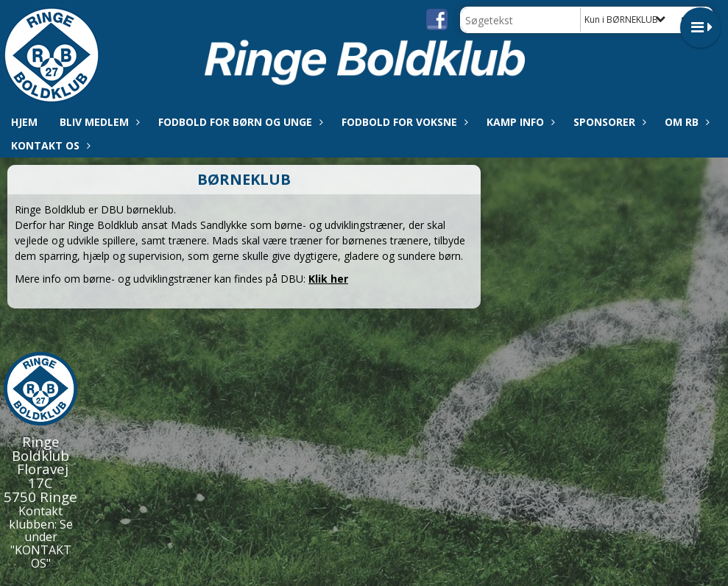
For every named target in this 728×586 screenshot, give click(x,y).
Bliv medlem (98, 122)
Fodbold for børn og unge (239, 122)
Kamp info (519, 122)
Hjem (24, 122)
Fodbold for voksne (403, 122)
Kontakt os (49, 145)
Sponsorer (608, 122)
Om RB (685, 122)
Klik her (328, 279)
